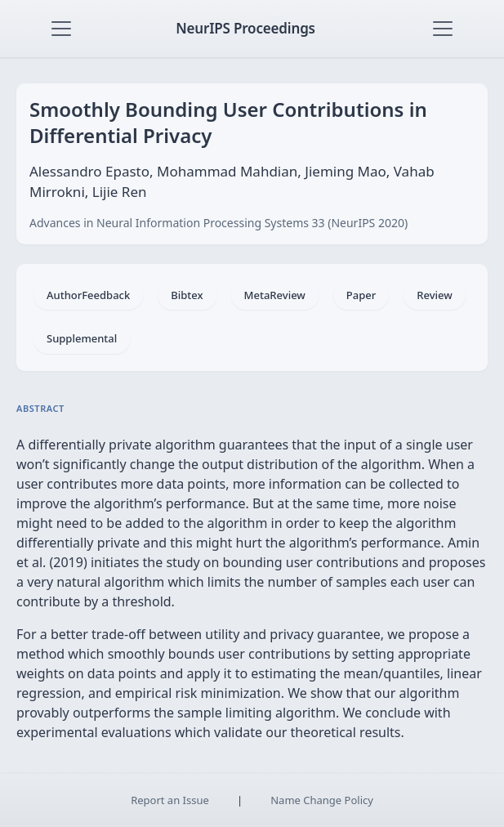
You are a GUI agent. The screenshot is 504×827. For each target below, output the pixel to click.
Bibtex (187, 295)
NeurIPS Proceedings (245, 28)
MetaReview (275, 295)
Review (434, 295)
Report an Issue (170, 800)
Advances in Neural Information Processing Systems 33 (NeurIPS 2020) (219, 223)
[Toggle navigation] (61, 29)
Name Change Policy (322, 800)
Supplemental (82, 338)
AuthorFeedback (88, 295)
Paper (361, 295)
